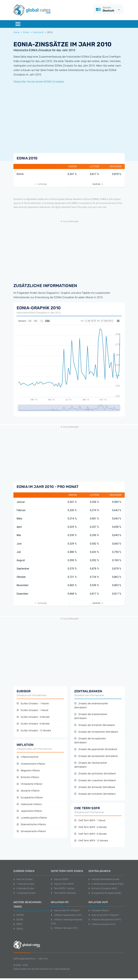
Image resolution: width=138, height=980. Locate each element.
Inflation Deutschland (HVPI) (105, 920)
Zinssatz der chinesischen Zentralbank (96, 732)
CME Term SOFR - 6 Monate (90, 834)
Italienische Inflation (29, 804)
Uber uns (43, 959)
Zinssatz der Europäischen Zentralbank (90, 741)
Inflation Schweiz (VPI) (64, 928)
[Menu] (18, 24)
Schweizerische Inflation (31, 831)
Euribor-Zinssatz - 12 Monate (34, 731)
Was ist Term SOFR (62, 884)
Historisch (38, 32)
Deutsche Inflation (28, 791)
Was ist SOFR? (60, 879)
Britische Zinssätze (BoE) (103, 888)
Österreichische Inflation (31, 824)
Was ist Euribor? (23, 879)
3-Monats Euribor (24, 888)
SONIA (18, 929)
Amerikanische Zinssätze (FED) (106, 884)
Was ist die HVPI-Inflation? (104, 915)
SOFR (18, 924)
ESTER (18, 920)
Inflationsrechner (28, 757)
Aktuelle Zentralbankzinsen (104, 879)
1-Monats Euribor (24, 884)
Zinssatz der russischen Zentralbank (95, 780)
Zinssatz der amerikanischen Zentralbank (91, 706)
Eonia (26, 32)
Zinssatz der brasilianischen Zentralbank (91, 716)
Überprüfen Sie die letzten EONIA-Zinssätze (39, 82)
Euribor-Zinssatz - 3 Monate (33, 717)
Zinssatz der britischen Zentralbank (95, 725)
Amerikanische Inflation (31, 764)
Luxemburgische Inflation (32, 818)
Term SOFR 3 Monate (63, 893)
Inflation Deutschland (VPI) (66, 915)
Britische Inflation (28, 777)
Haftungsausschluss (24, 959)
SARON (19, 915)
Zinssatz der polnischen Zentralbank (95, 774)
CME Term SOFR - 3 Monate (90, 827)
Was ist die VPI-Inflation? (65, 910)
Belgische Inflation (28, 771)
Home (16, 32)
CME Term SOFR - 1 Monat (90, 820)
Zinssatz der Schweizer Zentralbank (95, 787)
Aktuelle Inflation (99, 910)
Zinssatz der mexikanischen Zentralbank (91, 765)
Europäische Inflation (30, 798)
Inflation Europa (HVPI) (102, 924)
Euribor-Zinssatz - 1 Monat (33, 710)
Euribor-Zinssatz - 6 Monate (33, 724)
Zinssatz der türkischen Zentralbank (95, 794)
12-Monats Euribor (25, 893)
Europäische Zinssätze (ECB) (105, 893)
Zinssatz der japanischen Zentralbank (96, 749)
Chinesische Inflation (30, 784)
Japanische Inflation (29, 811)
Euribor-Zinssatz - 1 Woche (33, 704)
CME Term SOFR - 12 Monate (91, 841)
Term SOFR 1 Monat (63, 888)
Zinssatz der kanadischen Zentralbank (96, 756)
